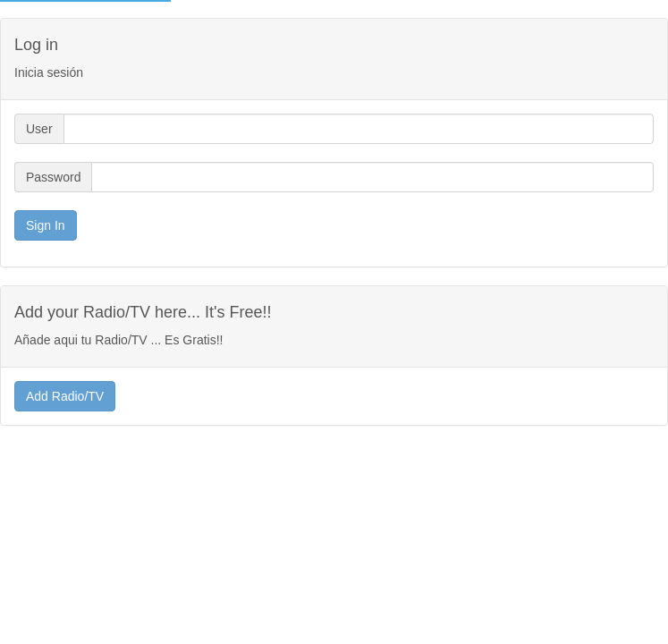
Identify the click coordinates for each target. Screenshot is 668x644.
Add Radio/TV (65, 396)
